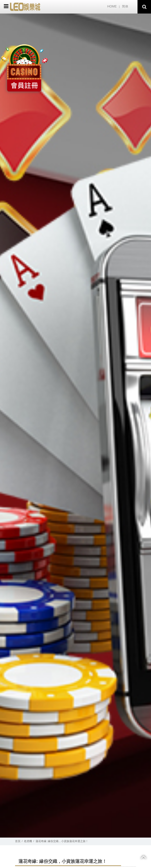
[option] (75, 426)
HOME (112, 6)
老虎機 (28, 841)
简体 (125, 6)
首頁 (18, 841)
